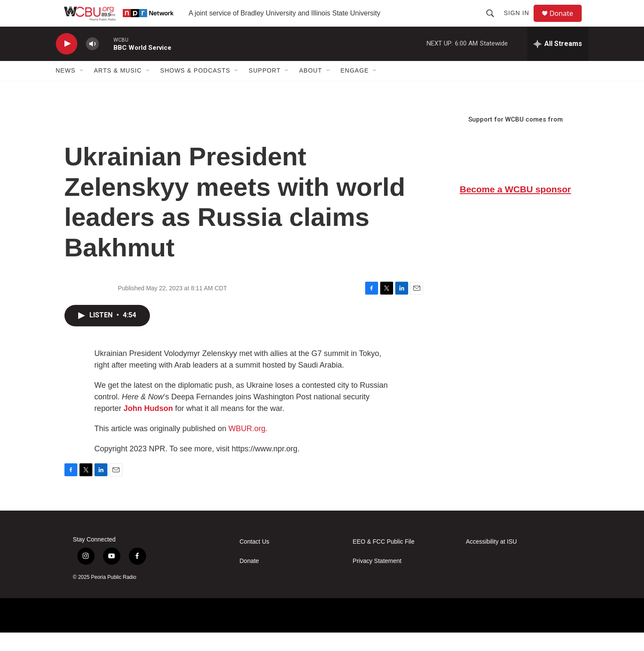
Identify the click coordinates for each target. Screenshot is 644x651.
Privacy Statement (377, 580)
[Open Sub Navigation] (82, 89)
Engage (355, 89)
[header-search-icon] (494, 22)
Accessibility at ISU (491, 560)
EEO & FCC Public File (384, 560)
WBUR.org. (248, 447)
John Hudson (148, 427)
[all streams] (558, 62)
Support (265, 89)
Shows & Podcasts (195, 89)
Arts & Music (118, 89)
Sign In (520, 22)
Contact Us (255, 560)
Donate (567, 23)
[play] (67, 62)
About (310, 89)
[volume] (92, 62)
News (66, 89)
